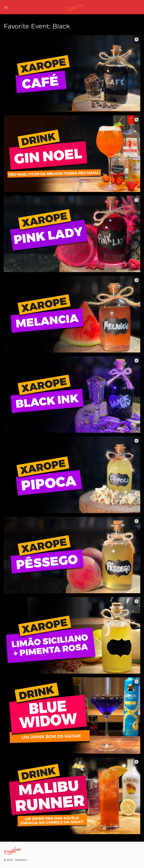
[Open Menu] (6, 7)
